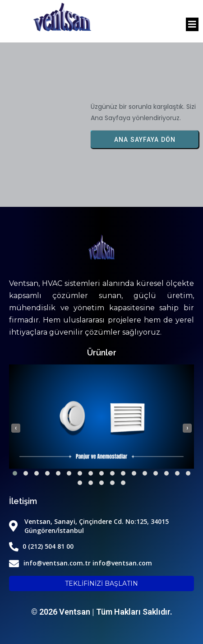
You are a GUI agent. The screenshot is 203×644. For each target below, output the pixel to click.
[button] (15, 473)
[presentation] (16, 428)
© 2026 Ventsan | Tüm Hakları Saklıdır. (102, 612)
